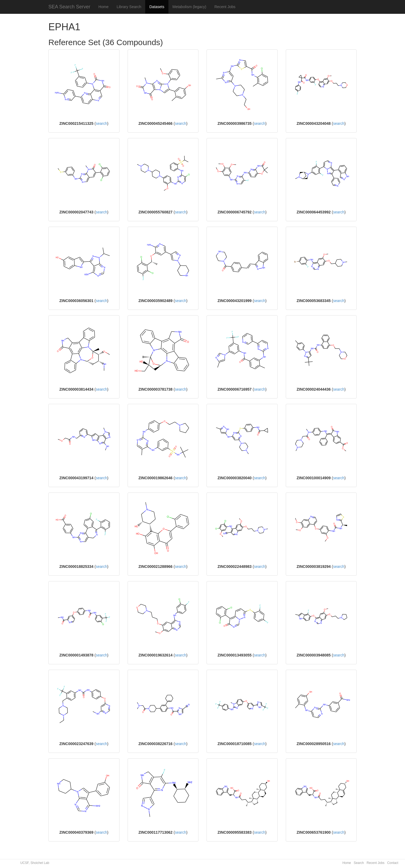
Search (359, 863)
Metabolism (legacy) (189, 7)
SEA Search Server (69, 7)
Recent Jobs (225, 7)
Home (103, 7)
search (101, 123)
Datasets (157, 7)
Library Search (129, 7)
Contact (393, 863)
